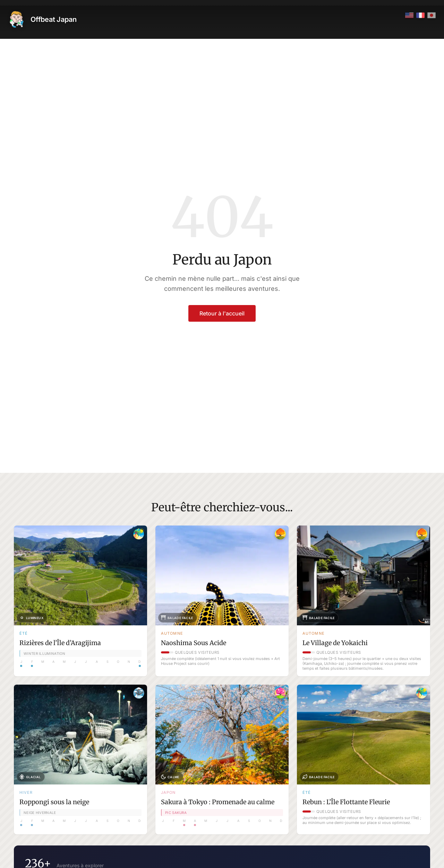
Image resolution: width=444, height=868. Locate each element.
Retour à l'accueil (222, 313)
